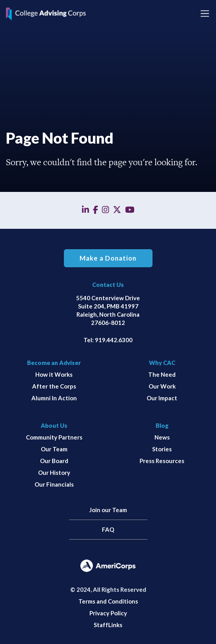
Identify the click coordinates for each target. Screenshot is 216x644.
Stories (162, 449)
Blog (162, 425)
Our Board (54, 461)
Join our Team (108, 510)
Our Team (54, 449)
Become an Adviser (54, 363)
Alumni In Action (54, 398)
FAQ (108, 529)
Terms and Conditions (108, 601)
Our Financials (54, 484)
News (162, 437)
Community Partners (54, 437)
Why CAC (162, 363)
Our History (54, 473)
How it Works (54, 374)
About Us (54, 425)
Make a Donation (108, 258)
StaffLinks (108, 625)
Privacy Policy (108, 613)
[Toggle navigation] (205, 14)
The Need (162, 374)
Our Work (162, 386)
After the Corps (54, 386)
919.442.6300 (114, 340)
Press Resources (162, 461)
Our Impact (162, 398)
